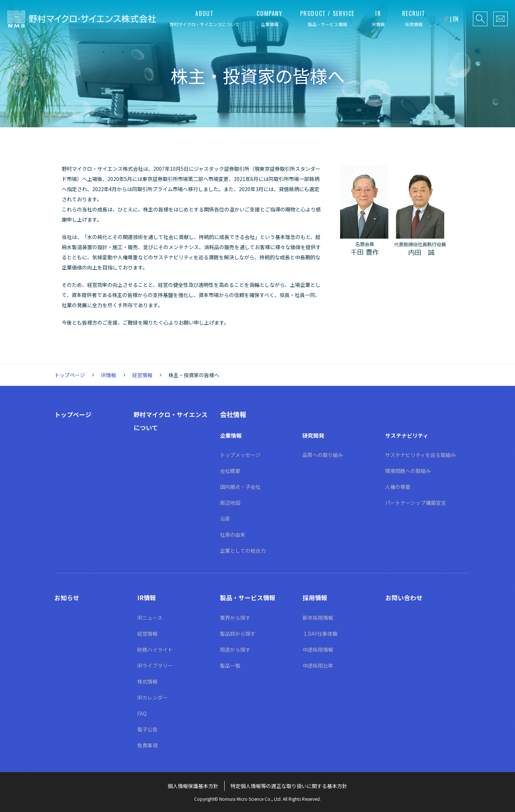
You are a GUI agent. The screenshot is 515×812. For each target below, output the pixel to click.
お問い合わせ (405, 597)
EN (456, 19)
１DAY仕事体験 (320, 634)
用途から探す (235, 650)
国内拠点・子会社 (240, 487)
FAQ (142, 713)
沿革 (225, 519)
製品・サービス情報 (249, 597)
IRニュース (150, 618)
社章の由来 (233, 535)
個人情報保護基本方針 (193, 786)
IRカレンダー (152, 697)
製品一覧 (230, 665)
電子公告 (147, 729)
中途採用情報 (318, 650)
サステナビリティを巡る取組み (420, 455)
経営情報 (142, 375)
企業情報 (232, 435)
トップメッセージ (240, 455)
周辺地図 (230, 503)
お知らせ (68, 597)
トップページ (70, 375)
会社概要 (230, 471)
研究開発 (314, 435)
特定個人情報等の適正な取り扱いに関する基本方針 (289, 786)
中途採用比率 (318, 665)
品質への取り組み (323, 455)
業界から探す (235, 618)
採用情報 (316, 597)
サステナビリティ (408, 435)
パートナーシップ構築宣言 (416, 503)
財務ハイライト (155, 650)
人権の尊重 (398, 487)
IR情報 (109, 375)
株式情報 (147, 681)
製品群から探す (238, 634)
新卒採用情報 (318, 618)
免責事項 (147, 745)
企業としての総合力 (243, 551)
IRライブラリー (155, 665)
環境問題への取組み (408, 471)
